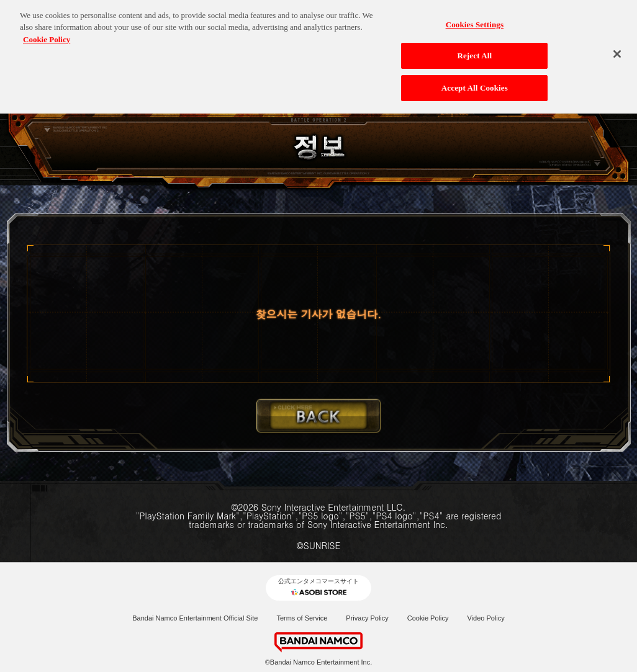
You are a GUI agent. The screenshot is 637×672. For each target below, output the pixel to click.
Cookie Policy (428, 618)
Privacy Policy (367, 618)
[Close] (617, 51)
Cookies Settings (475, 21)
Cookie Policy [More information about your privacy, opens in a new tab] (47, 36)
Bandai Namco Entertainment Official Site (195, 618)
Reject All (474, 52)
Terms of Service (302, 618)
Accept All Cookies (475, 85)
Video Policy (486, 618)
